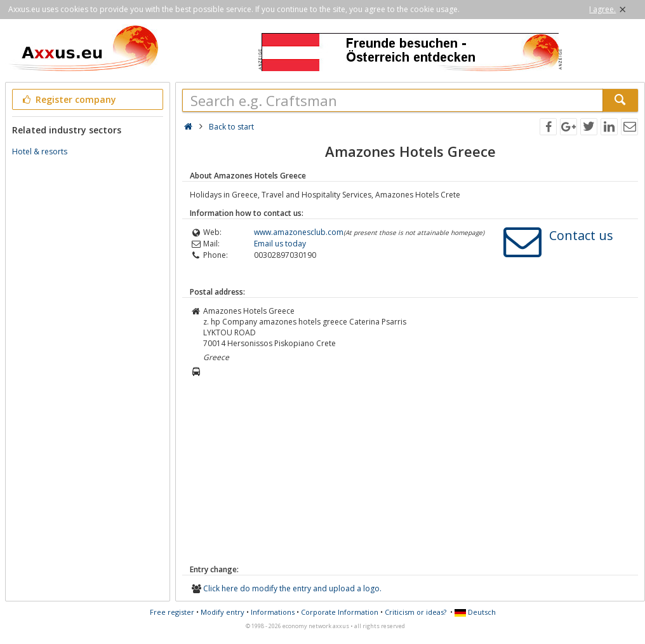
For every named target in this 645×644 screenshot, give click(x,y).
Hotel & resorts (40, 151)
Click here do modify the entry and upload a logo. (292, 588)
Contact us (581, 235)
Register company (68, 99)
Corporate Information (340, 612)
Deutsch (475, 612)
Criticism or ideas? (416, 612)
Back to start (231, 127)
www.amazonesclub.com (299, 232)
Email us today (280, 244)
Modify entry (223, 612)
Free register (172, 612)
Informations (273, 612)
